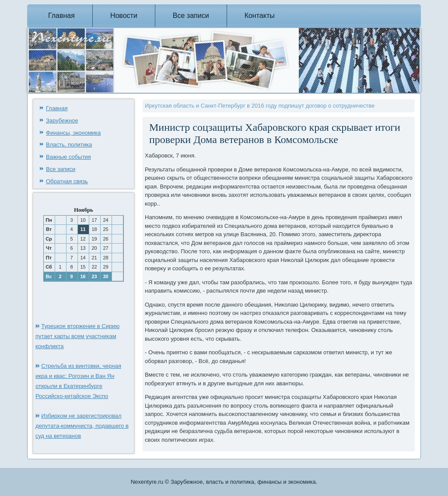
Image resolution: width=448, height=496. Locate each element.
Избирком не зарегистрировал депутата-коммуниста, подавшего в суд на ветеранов (82, 426)
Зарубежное (62, 121)
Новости (124, 16)
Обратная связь (67, 181)
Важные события (68, 157)
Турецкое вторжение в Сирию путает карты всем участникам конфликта (77, 336)
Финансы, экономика (73, 133)
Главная (61, 16)
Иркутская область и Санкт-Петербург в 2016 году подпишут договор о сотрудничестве (260, 106)
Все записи (191, 16)
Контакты (260, 16)
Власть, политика (69, 145)
